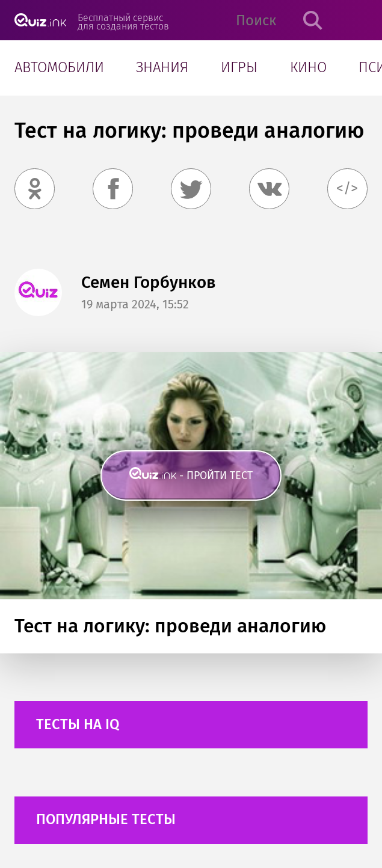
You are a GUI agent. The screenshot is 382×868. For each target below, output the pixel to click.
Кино (308, 67)
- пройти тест (216, 475)
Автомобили (59, 67)
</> (347, 188)
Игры (239, 67)
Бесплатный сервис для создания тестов (123, 22)
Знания (162, 67)
